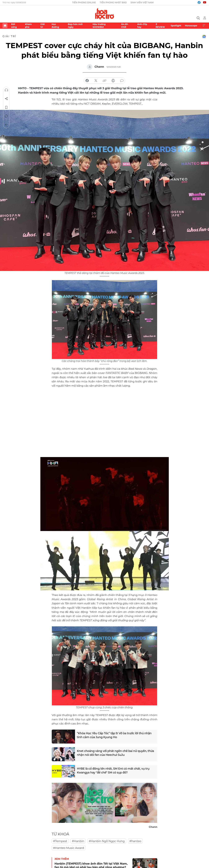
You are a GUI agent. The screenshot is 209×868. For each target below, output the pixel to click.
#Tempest (60, 841)
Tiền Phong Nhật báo (113, 2)
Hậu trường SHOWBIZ (99, 26)
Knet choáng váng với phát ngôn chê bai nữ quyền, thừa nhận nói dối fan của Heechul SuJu (116, 753)
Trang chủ (5, 26)
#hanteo (135, 841)
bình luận (122, 81)
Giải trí (43, 26)
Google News (204, 36)
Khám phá (28, 26)
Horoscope (191, 26)
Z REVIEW (160, 26)
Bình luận (6, 116)
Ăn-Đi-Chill (125, 26)
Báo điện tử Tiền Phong (105, 14)
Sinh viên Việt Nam (142, 2)
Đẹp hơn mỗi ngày (75, 26)
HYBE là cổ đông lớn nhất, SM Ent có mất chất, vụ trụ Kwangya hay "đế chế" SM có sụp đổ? (113, 771)
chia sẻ (87, 81)
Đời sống (14, 26)
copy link (104, 81)
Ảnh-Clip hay (142, 26)
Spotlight (176, 26)
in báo (113, 81)
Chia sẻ (6, 99)
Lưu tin (6, 107)
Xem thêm (204, 26)
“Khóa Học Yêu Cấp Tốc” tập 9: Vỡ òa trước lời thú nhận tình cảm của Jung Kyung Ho (114, 735)
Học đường (55, 26)
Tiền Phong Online (84, 2)
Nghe (6, 90)
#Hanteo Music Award (69, 848)
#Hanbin (78, 841)
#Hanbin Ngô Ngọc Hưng (107, 841)
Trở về (6, 125)
